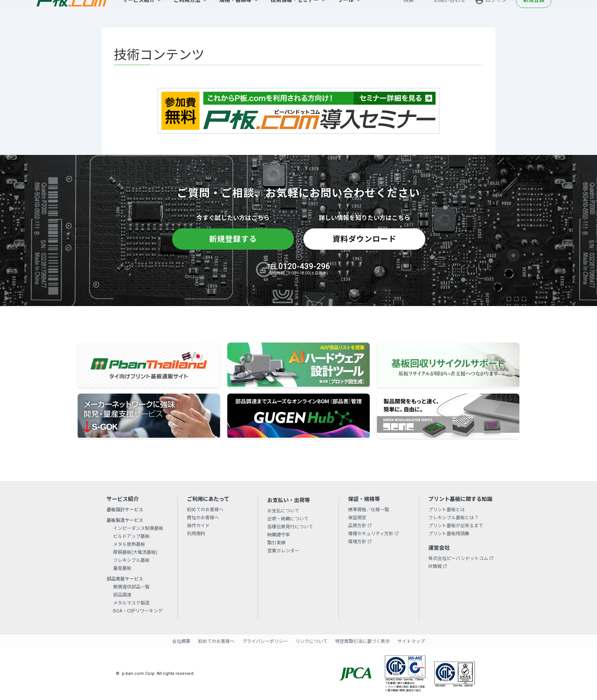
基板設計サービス (125, 510)
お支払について (283, 511)
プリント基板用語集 (449, 534)
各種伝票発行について (290, 527)
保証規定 (357, 518)
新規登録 (534, 14)
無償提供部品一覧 (131, 587)
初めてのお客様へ (205, 510)
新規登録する (233, 239)
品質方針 (357, 526)
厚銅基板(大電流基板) (135, 552)
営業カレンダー (283, 551)
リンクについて (311, 641)
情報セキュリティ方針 (371, 534)
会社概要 (181, 641)
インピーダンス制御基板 (138, 528)
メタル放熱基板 (129, 544)
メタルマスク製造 (131, 603)
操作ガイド (198, 526)
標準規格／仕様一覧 (369, 510)
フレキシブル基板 (131, 560)
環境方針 (357, 542)
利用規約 (196, 534)
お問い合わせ (450, 14)
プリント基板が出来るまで (456, 526)
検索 (409, 14)
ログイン (496, 14)
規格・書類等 (235, 14)
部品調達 (122, 595)
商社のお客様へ (203, 518)
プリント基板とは (447, 510)
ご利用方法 (187, 14)
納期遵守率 (279, 535)
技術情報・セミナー (295, 14)
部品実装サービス (125, 579)
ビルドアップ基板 (131, 536)
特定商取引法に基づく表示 (362, 641)
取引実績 (276, 543)
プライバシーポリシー (265, 641)
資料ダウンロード (364, 239)
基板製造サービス (125, 520)
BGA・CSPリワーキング (138, 611)
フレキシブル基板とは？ (453, 518)
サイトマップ (411, 641)
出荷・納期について (288, 519)
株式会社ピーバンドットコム (458, 558)
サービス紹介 (139, 14)
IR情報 (435, 566)
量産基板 (122, 568)
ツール (346, 14)
